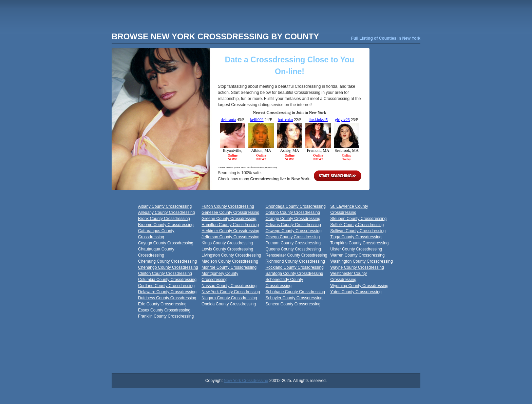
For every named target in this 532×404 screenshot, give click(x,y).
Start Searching (338, 176)
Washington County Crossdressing (361, 261)
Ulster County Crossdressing (356, 249)
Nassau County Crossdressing (229, 286)
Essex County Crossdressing (164, 310)
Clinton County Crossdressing (165, 274)
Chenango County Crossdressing (168, 267)
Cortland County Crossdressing (166, 286)
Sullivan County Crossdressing (358, 231)
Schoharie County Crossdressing (295, 292)
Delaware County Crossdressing (167, 292)
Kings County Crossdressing (227, 243)
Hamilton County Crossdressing (230, 225)
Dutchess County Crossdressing (167, 298)
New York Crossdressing (246, 381)
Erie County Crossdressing (162, 304)
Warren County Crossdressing (357, 255)
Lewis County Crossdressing (227, 249)
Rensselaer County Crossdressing (296, 255)
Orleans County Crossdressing (293, 225)
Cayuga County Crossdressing (166, 243)
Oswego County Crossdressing (293, 231)
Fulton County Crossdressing (228, 206)
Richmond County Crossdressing (295, 261)
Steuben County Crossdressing (358, 219)
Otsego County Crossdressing (292, 237)
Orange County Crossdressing (293, 219)
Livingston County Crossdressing (231, 255)
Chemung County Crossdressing (167, 261)
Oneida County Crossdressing (229, 304)
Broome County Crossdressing (166, 225)
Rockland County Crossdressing (294, 267)
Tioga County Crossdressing (356, 237)
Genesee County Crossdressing (230, 213)
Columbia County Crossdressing (167, 280)
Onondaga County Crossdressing (295, 206)
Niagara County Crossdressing (229, 298)
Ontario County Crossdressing (293, 213)
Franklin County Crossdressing (166, 316)
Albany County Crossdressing (165, 206)
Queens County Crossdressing (293, 249)
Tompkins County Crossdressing (359, 243)
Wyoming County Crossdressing (359, 286)
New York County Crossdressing (231, 292)
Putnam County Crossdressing (293, 243)
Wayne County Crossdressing (357, 267)
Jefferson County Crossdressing (231, 237)
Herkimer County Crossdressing (230, 231)
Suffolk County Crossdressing (357, 225)
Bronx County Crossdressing (164, 219)
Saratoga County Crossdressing (294, 274)
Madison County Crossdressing (230, 261)
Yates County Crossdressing (356, 292)
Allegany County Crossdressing (166, 213)
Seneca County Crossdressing (293, 304)
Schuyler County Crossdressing (294, 298)
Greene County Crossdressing (229, 219)
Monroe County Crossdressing (229, 267)
